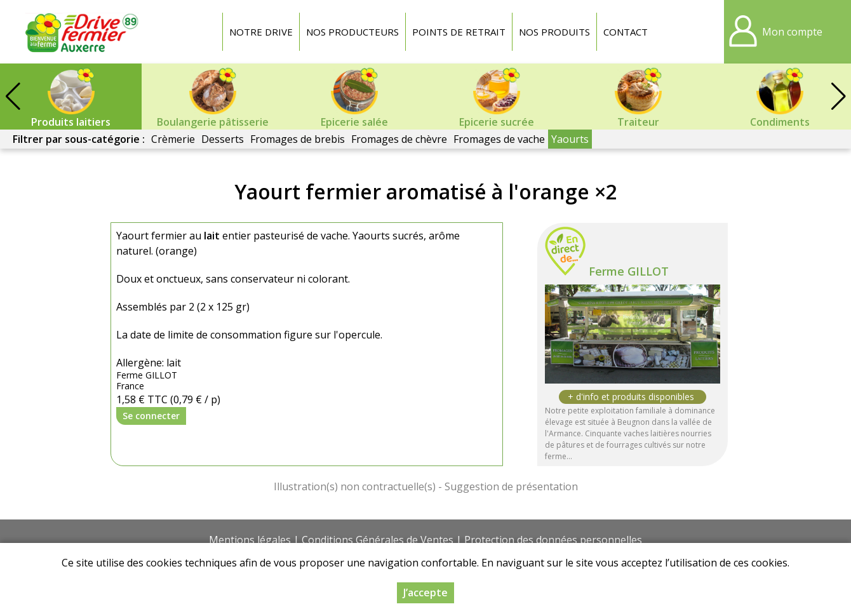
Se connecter (151, 416)
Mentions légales (250, 540)
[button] (838, 97)
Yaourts (570, 139)
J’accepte (425, 593)
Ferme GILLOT (629, 271)
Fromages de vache (499, 139)
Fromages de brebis (298, 139)
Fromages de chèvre (399, 139)
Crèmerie (173, 139)
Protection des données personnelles (553, 540)
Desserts (223, 139)
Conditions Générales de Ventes (378, 540)
